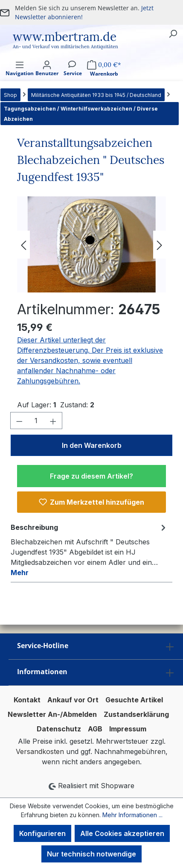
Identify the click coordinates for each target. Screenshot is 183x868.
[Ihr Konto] (47, 76)
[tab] (89, 549)
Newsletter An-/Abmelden (52, 714)
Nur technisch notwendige (91, 854)
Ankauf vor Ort (73, 700)
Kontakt (27, 700)
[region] (91, 244)
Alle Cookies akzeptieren (122, 833)
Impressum (128, 729)
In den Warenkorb (92, 445)
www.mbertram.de (65, 37)
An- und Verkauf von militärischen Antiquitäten (65, 47)
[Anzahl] (36, 421)
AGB (95, 729)
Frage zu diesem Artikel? (91, 476)
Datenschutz (59, 729)
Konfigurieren (42, 833)
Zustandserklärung (136, 714)
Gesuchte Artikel (134, 700)
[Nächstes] (160, 244)
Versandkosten (40, 751)
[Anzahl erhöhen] (53, 421)
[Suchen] (173, 33)
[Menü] (20, 76)
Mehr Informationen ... (132, 815)
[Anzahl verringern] (19, 421)
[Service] (73, 76)
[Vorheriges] (23, 244)
